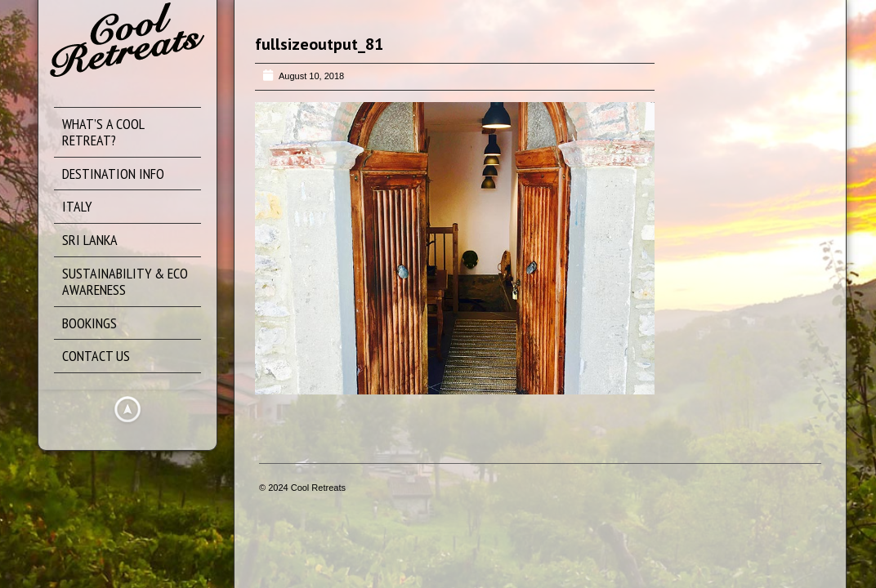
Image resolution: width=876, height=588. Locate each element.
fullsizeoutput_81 (319, 44)
